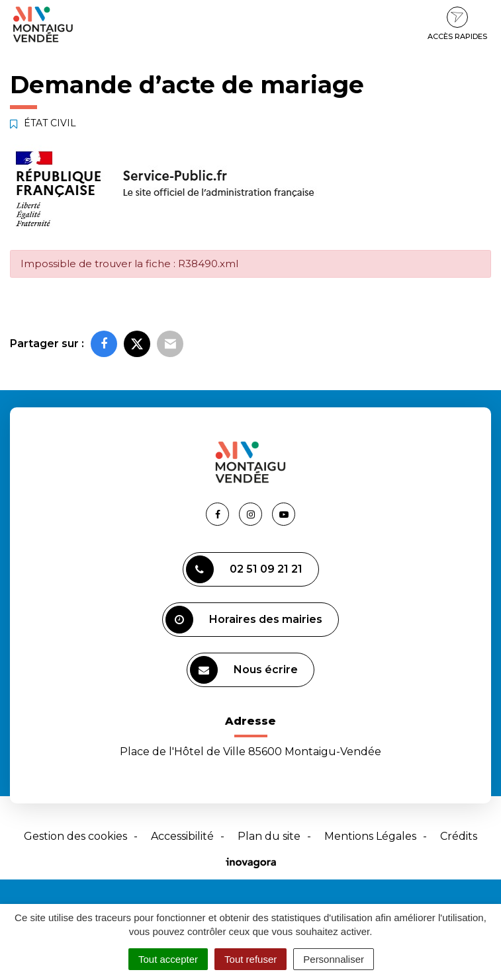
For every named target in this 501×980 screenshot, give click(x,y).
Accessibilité (182, 836)
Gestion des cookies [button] (75, 836)
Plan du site (269, 836)
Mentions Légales (370, 836)
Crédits (459, 836)
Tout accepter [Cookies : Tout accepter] (168, 959)
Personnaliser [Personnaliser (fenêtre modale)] (334, 959)
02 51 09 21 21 (244, 569)
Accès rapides (457, 24)
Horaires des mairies (244, 620)
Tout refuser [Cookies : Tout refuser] (251, 959)
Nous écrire (244, 670)
